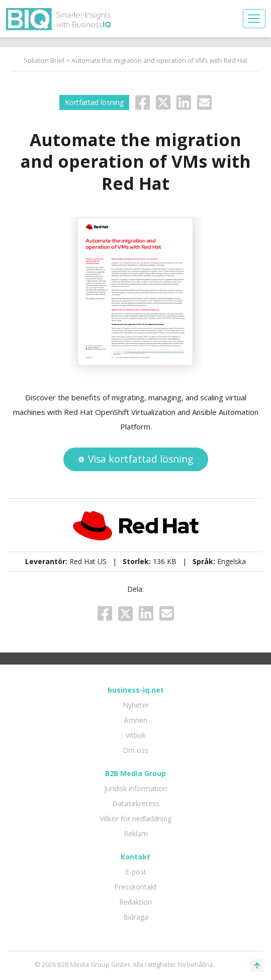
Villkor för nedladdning (135, 819)
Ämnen (135, 720)
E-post (136, 872)
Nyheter (136, 705)
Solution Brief (44, 61)
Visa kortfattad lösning (136, 459)
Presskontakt (135, 887)
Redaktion (135, 902)
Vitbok (136, 735)
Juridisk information (135, 788)
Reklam (136, 834)
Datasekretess (136, 803)
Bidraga (136, 917)
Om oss (135, 750)
